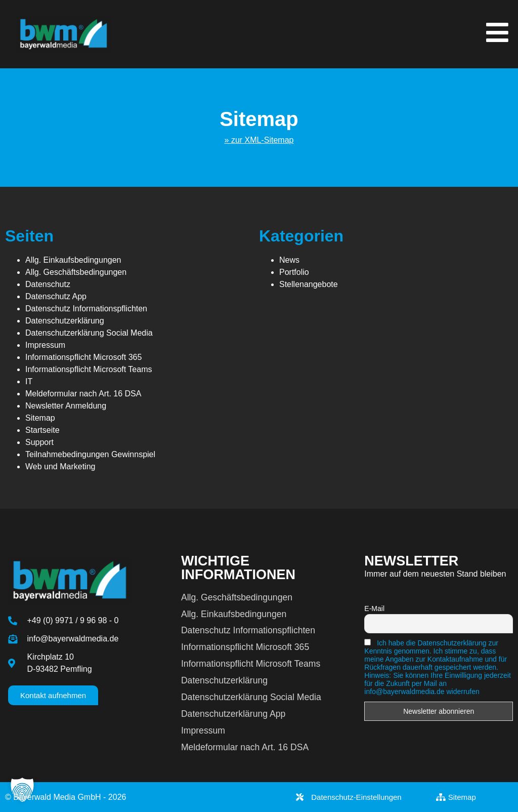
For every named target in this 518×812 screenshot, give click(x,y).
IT (29, 381)
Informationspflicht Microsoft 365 (83, 357)
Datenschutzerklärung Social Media (89, 333)
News (289, 260)
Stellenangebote (309, 284)
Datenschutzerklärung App (233, 714)
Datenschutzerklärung (65, 321)
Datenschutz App (56, 296)
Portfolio (294, 272)
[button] (22, 790)
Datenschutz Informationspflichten (86, 309)
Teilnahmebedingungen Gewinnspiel (90, 454)
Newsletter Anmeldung (66, 406)
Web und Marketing (60, 466)
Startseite (42, 430)
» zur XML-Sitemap (259, 140)
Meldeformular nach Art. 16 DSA (83, 394)
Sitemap (40, 418)
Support (39, 442)
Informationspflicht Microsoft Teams (89, 369)
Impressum (45, 345)
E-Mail (374, 608)
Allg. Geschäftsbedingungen (76, 272)
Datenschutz (48, 284)
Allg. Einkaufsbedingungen (73, 260)
